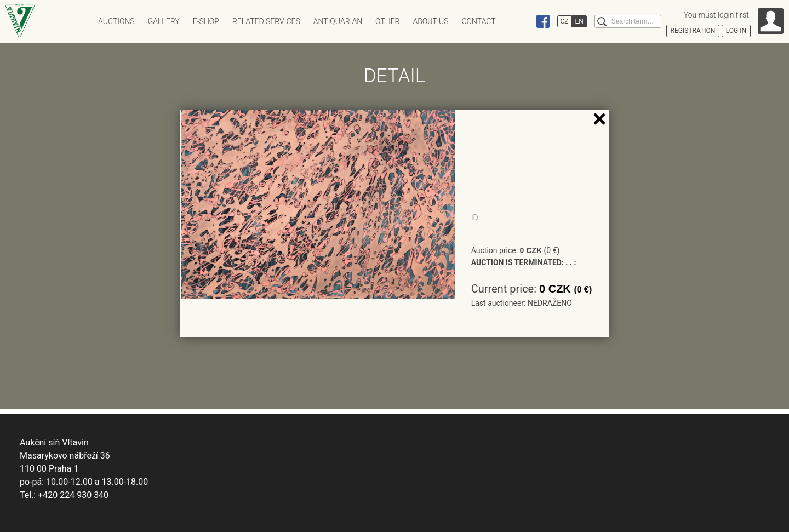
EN (579, 21)
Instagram (522, 21)
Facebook (543, 21)
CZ (565, 21)
